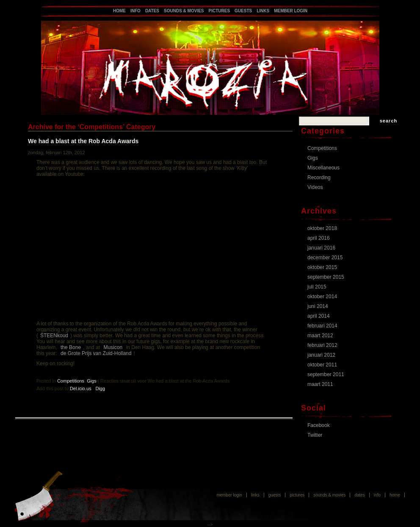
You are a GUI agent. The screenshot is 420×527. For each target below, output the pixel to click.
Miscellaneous (323, 168)
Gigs (92, 381)
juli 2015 (317, 287)
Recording (319, 178)
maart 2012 (320, 336)
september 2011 (326, 374)
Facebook (319, 425)
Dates (152, 11)
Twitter (315, 435)
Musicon (113, 347)
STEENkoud (54, 336)
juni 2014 (318, 306)
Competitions (71, 381)
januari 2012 (321, 355)
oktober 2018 (322, 228)
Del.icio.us (81, 388)
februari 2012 (322, 345)
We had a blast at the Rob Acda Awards (83, 141)
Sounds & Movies (184, 11)
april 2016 (319, 238)
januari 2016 (321, 248)
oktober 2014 (322, 297)
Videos (315, 187)
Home (119, 11)
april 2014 (319, 316)
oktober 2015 (322, 267)
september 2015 (326, 277)
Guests (243, 11)
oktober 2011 (322, 365)
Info (135, 11)
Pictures (220, 11)
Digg (100, 388)
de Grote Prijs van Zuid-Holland (96, 353)
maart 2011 (320, 384)
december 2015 (325, 258)
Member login (291, 11)
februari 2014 (322, 326)
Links (263, 11)
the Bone (71, 347)
